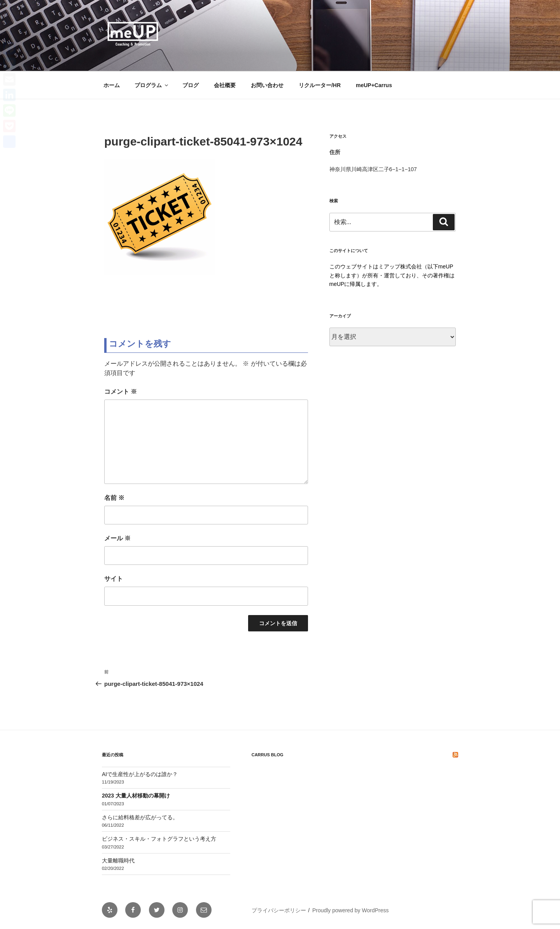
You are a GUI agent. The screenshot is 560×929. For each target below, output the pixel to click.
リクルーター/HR (320, 85)
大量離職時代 (118, 861)
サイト (114, 579)
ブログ (191, 85)
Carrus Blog (268, 755)
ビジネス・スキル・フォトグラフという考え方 (159, 839)
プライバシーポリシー (279, 910)
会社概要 (225, 85)
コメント (121, 392)
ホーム (112, 85)
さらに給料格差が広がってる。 (140, 817)
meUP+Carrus (374, 85)
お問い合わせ (267, 85)
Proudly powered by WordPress (351, 910)
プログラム (152, 85)
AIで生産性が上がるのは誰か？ (140, 774)
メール (117, 538)
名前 (114, 498)
